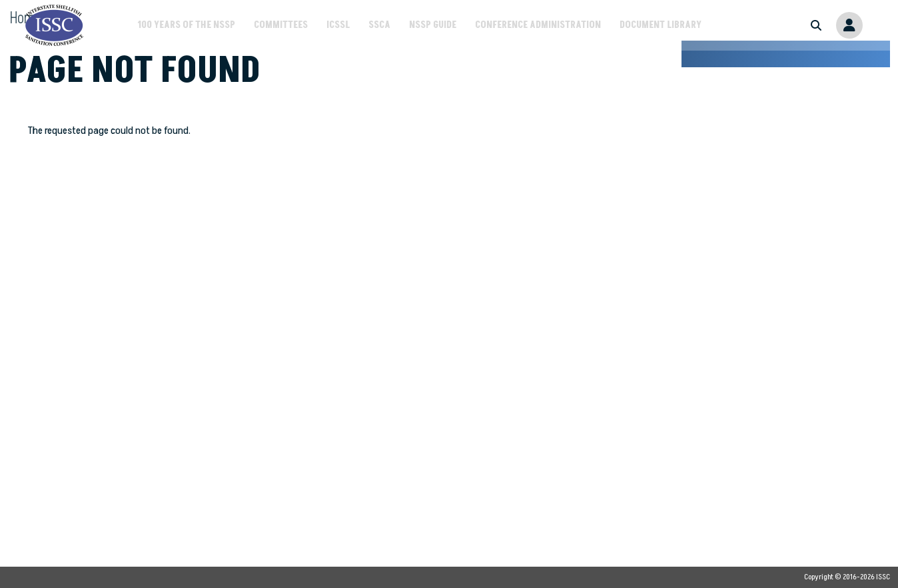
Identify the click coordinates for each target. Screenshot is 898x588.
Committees (281, 25)
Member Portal (849, 25)
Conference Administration (538, 25)
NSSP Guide (433, 25)
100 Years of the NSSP (186, 25)
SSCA (379, 25)
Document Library (661, 25)
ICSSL (338, 25)
